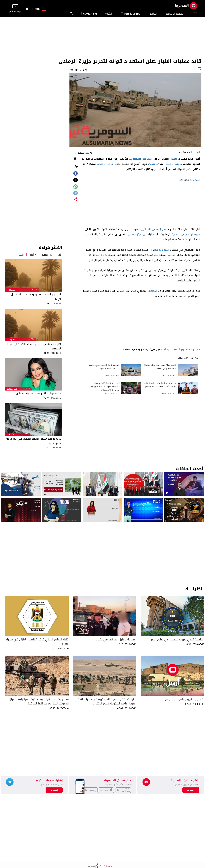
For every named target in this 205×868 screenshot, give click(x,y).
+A (76, 159)
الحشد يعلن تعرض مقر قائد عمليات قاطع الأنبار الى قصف (160, 367)
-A (76, 167)
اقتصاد (12, 434)
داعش (154, 164)
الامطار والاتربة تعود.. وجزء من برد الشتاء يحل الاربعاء (36, 297)
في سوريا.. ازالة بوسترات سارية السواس (39, 394)
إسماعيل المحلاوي (141, 159)
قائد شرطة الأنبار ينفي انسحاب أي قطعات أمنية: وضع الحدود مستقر (160, 385)
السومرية (195, 180)
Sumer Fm (90, 14)
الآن (60, 255)
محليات (12, 290)
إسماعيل (153, 291)
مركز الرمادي (105, 164)
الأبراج (109, 14)
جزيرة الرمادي (173, 164)
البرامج (154, 14)
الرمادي (172, 255)
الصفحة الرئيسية (175, 14)
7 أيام (33, 255)
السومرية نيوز (131, 14)
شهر (21, 255)
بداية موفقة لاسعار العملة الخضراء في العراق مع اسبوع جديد (34, 441)
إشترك (54, 790)
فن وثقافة (12, 389)
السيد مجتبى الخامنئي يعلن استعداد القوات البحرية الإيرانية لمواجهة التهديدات (105, 387)
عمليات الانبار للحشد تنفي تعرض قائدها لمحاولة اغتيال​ (104, 367)
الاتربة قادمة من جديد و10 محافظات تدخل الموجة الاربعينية (34, 346)
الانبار (173, 159)
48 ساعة (47, 255)
